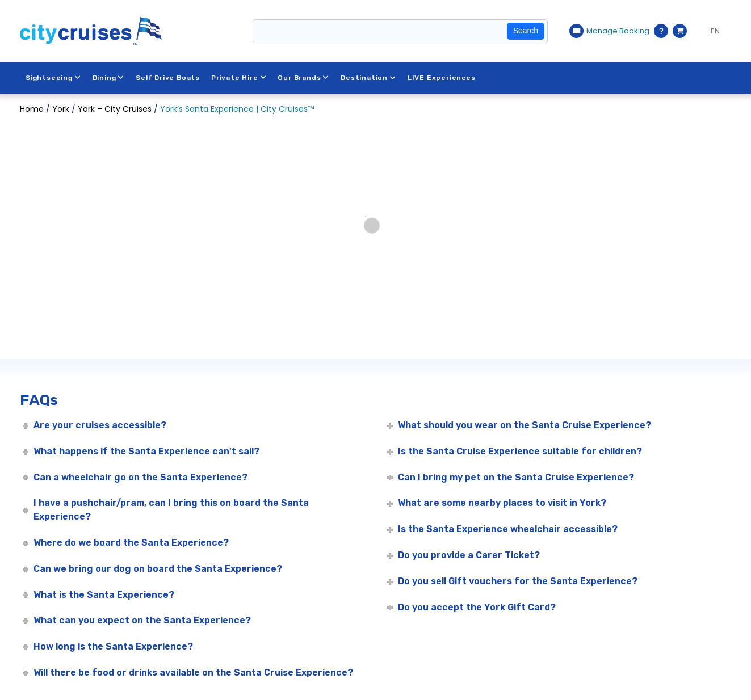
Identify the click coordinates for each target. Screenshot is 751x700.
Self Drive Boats (168, 78)
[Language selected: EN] (712, 31)
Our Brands (303, 78)
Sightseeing (53, 78)
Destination (368, 78)
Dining (109, 78)
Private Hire (239, 78)
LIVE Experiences (442, 78)
